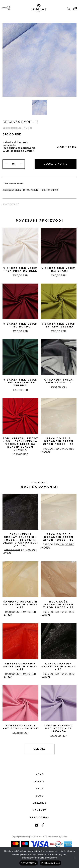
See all (40, 749)
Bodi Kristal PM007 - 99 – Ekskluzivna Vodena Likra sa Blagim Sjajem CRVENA (20, 444)
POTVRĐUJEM (29, 863)
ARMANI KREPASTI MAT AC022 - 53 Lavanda (59, 729)
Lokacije (40, 803)
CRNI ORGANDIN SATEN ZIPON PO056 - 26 (59, 667)
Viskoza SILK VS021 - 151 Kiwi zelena (59, 325)
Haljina (26, 190)
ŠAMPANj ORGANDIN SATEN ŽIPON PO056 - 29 (20, 605)
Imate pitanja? (11, 204)
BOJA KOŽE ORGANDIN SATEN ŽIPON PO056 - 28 (59, 605)
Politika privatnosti (51, 863)
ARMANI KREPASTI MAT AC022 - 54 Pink (20, 727)
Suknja (55, 190)
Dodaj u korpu (56, 164)
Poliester (45, 190)
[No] (75, 857)
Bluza (18, 190)
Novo (39, 774)
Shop (39, 789)
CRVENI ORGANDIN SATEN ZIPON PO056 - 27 (20, 667)
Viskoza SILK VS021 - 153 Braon (59, 270)
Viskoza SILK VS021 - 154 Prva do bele (20, 270)
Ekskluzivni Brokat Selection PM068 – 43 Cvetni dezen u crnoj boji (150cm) (20, 540)
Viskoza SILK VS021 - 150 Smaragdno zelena (20, 383)
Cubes (64, 837)
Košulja (34, 190)
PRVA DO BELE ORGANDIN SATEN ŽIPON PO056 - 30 (59, 441)
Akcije (39, 782)
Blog (39, 796)
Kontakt (39, 810)
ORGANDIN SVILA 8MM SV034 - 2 (59, 381)
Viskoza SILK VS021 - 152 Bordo (20, 325)
